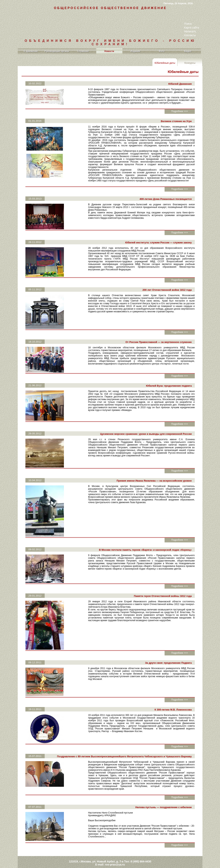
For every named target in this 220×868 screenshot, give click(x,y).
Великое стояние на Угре (175, 119)
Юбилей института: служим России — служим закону (158, 233)
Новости (109, 51)
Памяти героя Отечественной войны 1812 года (162, 586)
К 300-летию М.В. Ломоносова (172, 700)
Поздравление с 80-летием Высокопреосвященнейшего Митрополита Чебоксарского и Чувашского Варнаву (124, 747)
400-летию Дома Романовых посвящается (165, 189)
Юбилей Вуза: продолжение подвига (168, 376)
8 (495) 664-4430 (141, 848)
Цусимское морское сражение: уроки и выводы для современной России (145, 424)
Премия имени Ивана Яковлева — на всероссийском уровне (153, 471)
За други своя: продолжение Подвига (167, 653)
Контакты (190, 35)
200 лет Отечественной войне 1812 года (166, 280)
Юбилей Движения (179, 84)
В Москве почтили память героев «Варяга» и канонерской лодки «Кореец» (145, 540)
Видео (188, 51)
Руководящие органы (57, 51)
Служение (83, 51)
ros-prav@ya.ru (115, 851)
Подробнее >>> (180, 109)
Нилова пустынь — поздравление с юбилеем (163, 795)
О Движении (31, 51)
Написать (190, 31)
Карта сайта (192, 28)
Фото (161, 51)
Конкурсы (190, 63)
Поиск (188, 24)
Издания (135, 51)
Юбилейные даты (165, 63)
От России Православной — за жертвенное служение (158, 332)
